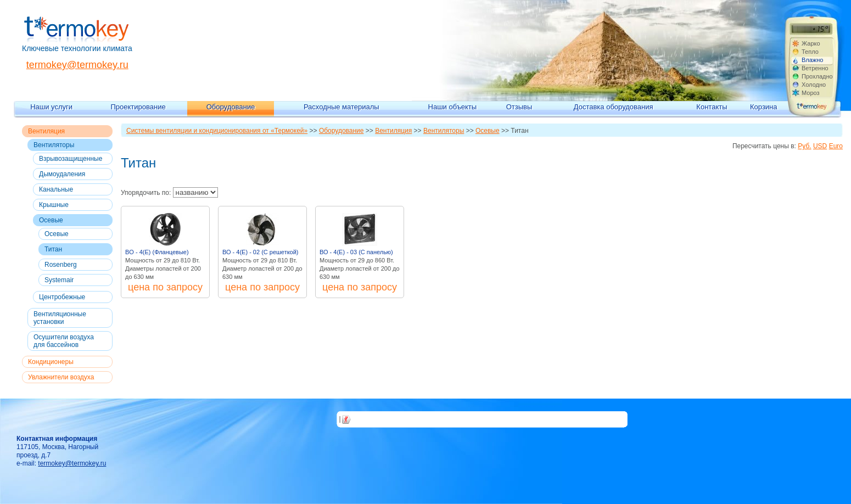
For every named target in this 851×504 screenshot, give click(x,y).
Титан (53, 249)
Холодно (814, 85)
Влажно (812, 60)
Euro (836, 146)
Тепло (810, 52)
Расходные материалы (341, 107)
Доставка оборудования (614, 107)
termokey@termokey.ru (77, 65)
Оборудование (231, 107)
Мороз (811, 93)
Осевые (51, 220)
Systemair (59, 280)
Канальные (56, 189)
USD (820, 146)
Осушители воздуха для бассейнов (64, 341)
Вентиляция (46, 131)
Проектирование (138, 107)
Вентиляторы (54, 145)
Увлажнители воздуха (61, 377)
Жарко (811, 43)
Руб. (804, 146)
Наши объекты (453, 107)
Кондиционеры (51, 362)
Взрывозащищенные (71, 159)
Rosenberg (61, 265)
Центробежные (62, 297)
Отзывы (519, 107)
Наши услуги (51, 107)
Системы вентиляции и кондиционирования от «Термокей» (217, 131)
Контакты (712, 107)
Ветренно (815, 68)
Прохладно (817, 76)
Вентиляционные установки (60, 318)
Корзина (764, 107)
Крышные (54, 205)
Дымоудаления (62, 174)
